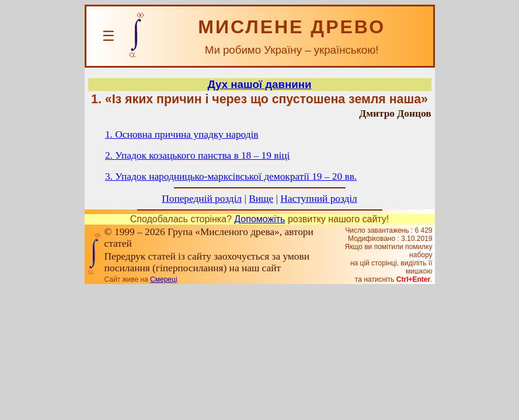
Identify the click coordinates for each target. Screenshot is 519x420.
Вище (261, 199)
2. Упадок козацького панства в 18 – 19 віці (197, 155)
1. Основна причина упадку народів (182, 134)
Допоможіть (259, 219)
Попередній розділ (202, 199)
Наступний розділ (318, 199)
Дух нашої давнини (260, 84)
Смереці (163, 279)
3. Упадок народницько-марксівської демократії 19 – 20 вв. (231, 176)
